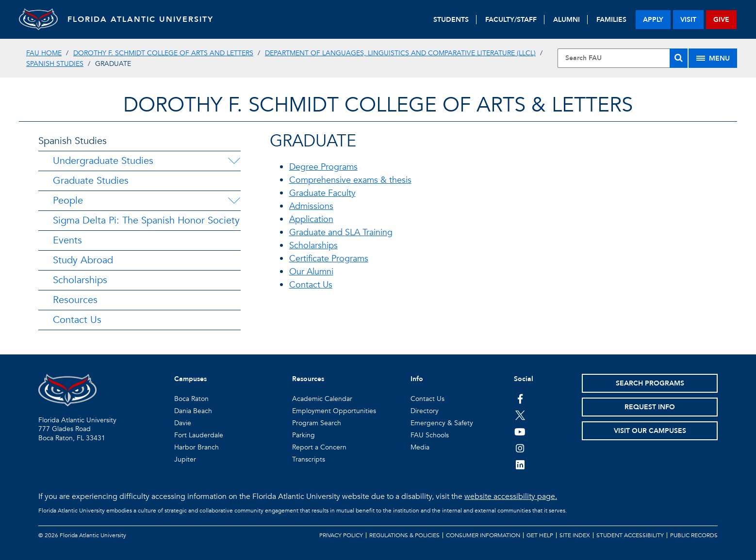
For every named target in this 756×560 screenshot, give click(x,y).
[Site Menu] (713, 58)
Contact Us (77, 320)
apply (653, 20)
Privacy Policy (341, 535)
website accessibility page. (511, 496)
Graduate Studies (91, 181)
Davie (183, 423)
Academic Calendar (322, 399)
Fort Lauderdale (199, 435)
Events (67, 240)
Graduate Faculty (322, 193)
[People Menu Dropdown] (234, 201)
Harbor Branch (197, 447)
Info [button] (417, 379)
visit (688, 20)
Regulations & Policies (404, 535)
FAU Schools (430, 435)
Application (311, 219)
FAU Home (44, 53)
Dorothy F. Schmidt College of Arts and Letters (163, 53)
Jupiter (185, 459)
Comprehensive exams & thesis (350, 180)
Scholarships (80, 280)
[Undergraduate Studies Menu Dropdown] (234, 161)
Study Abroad (83, 260)
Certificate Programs (329, 259)
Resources (75, 300)
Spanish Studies (55, 64)
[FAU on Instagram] (520, 448)
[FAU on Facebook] (520, 399)
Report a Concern (319, 447)
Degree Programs (323, 167)
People (68, 200)
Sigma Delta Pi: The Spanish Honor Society (146, 220)
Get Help (540, 535)
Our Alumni (311, 272)
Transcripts (309, 459)
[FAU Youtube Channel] (520, 432)
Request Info (650, 407)
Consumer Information (483, 535)
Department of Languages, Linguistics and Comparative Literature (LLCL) (400, 53)
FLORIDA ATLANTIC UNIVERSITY (140, 19)
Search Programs (650, 383)
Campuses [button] (190, 379)
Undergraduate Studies (103, 161)
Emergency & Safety (442, 423)
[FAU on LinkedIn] (520, 464)
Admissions (311, 206)
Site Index (575, 535)
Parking (304, 435)
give (721, 20)
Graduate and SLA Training (341, 232)
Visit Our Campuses (650, 431)
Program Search (317, 423)
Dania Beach (193, 411)
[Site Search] (623, 58)
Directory (425, 411)
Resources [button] (308, 379)
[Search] (679, 58)
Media (420, 447)
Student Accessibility (630, 535)
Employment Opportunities (334, 411)
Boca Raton (191, 399)
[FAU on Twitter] (520, 415)
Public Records (694, 535)
